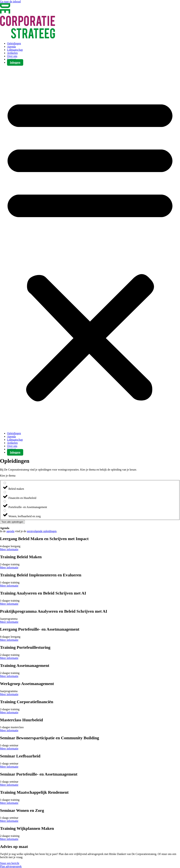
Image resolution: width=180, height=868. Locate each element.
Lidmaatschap (15, 50)
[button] (90, 248)
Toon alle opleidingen (12, 522)
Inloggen (15, 62)
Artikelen (12, 53)
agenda (10, 531)
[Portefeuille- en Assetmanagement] (5, 501)
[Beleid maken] (5, 483)
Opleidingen (14, 43)
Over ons (12, 56)
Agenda (11, 47)
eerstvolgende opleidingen (42, 531)
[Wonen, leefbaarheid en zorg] (5, 510)
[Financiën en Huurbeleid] (5, 492)
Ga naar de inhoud (10, 1)
